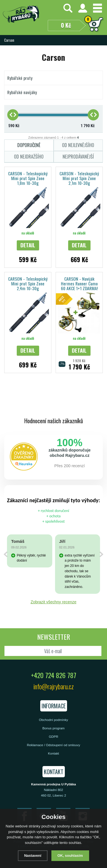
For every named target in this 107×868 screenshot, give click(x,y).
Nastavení (33, 856)
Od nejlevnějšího (78, 145)
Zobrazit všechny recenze (54, 602)
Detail (28, 245)
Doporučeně (29, 145)
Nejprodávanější (78, 157)
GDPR (54, 736)
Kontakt (54, 753)
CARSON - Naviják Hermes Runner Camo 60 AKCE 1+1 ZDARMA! (79, 283)
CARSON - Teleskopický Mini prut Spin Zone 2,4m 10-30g (28, 283)
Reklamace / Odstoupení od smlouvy (53, 745)
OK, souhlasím (70, 856)
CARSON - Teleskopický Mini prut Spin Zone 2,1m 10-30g (79, 178)
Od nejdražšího (29, 157)
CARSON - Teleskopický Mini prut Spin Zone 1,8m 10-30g (28, 178)
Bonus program (54, 728)
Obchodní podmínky (53, 720)
